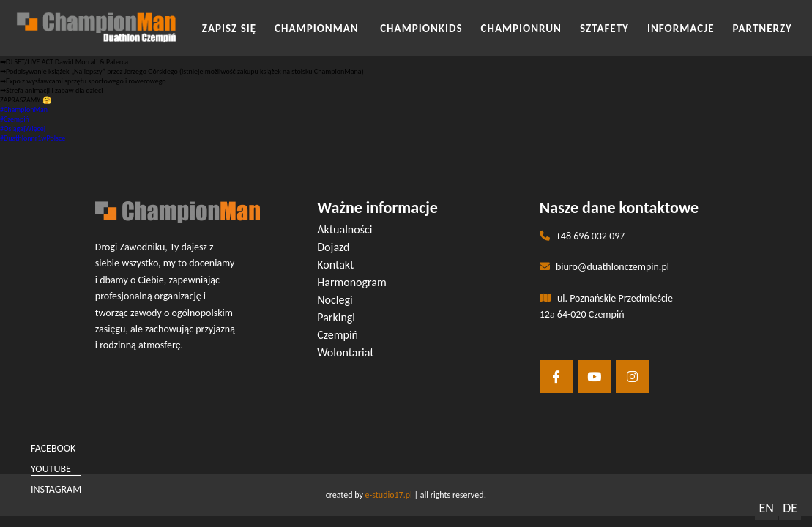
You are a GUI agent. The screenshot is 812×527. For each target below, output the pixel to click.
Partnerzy (763, 29)
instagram (56, 489)
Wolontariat (345, 352)
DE (790, 508)
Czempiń (338, 335)
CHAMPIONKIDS (421, 29)
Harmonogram (352, 282)
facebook (53, 448)
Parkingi (336, 317)
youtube (51, 469)
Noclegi (335, 300)
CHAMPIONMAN (318, 29)
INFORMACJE (681, 29)
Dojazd (333, 247)
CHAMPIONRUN (521, 29)
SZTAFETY (604, 29)
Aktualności (344, 229)
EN (766, 508)
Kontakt (335, 265)
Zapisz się (229, 29)
